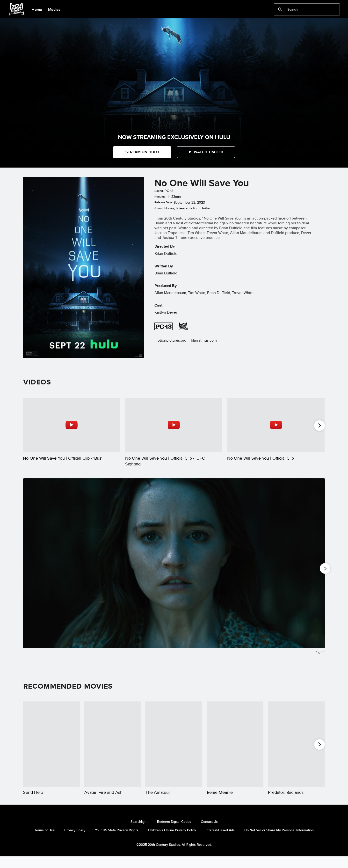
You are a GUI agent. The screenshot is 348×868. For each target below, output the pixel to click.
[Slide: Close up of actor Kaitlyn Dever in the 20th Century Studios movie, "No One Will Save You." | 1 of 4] (174, 576)
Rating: (159, 191)
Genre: (159, 208)
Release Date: (164, 202)
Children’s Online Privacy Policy (172, 841)
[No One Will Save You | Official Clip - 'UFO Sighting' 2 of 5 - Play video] (174, 425)
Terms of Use (44, 841)
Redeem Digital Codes (174, 833)
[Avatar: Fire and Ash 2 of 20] (113, 749)
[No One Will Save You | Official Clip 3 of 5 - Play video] (276, 425)
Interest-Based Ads (220, 841)
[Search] (304, 9)
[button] (206, 152)
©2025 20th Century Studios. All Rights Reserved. (174, 856)
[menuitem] (37, 9)
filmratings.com (204, 340)
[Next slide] (317, 576)
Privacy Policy (75, 841)
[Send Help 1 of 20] (51, 749)
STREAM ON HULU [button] (142, 152)
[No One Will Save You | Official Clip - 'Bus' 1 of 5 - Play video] (72, 425)
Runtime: (160, 197)
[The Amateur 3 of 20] (174, 749)
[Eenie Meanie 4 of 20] (235, 749)
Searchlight (139, 833)
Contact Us (209, 833)
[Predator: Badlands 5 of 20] (296, 749)
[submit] (280, 9)
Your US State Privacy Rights (117, 841)
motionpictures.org (170, 340)
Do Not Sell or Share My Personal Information (279, 841)
